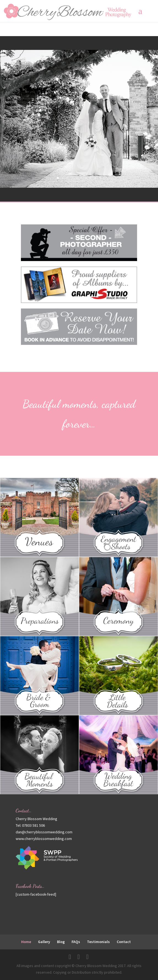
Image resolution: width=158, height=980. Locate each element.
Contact (124, 942)
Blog (61, 942)
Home (26, 942)
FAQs (76, 942)
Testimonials (98, 942)
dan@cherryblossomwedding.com (44, 832)
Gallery (44, 942)
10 (100, 178)
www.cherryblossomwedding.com (44, 839)
